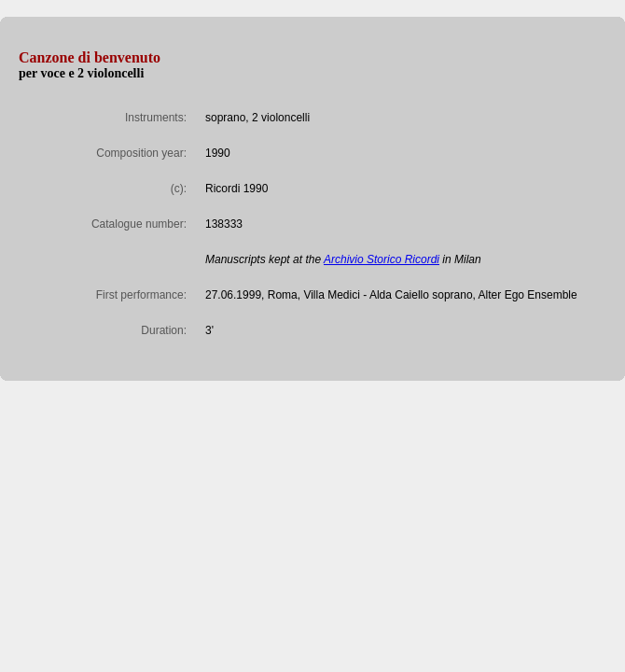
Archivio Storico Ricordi (382, 259)
